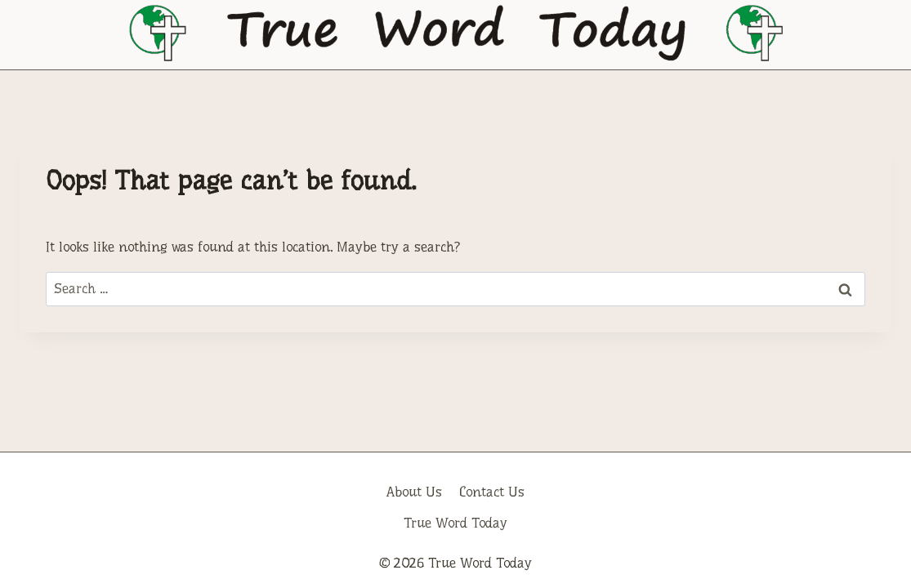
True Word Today (455, 523)
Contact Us (492, 492)
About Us (414, 492)
